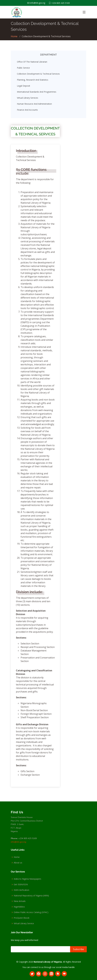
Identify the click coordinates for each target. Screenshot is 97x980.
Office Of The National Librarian (32, 63)
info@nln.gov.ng (18, 842)
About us (18, 863)
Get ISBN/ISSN (21, 884)
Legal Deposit (24, 87)
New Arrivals (20, 901)
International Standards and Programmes (37, 93)
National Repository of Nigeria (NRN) (31, 896)
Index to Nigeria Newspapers (27, 879)
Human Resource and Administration (34, 105)
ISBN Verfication (21, 890)
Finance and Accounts (27, 111)
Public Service (23, 69)
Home (14, 36)
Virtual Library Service (24, 923)
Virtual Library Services (28, 99)
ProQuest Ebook (22, 918)
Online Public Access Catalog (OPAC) (31, 912)
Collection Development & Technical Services (38, 75)
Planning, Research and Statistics (33, 81)
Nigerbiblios (19, 907)
